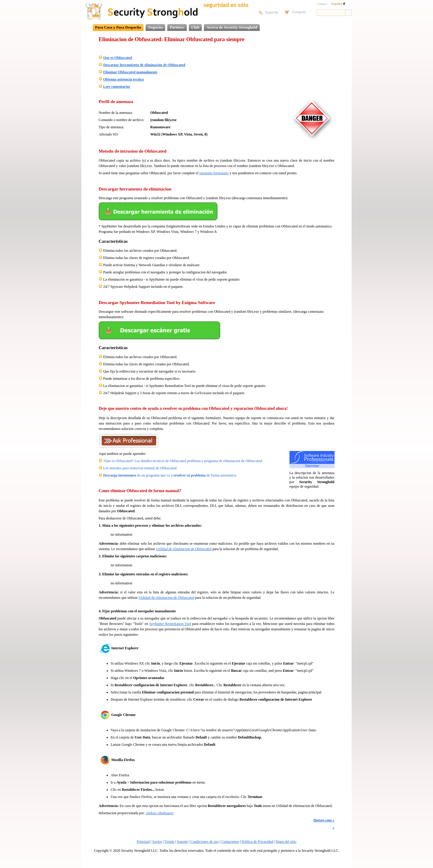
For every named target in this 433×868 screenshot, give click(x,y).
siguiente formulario (214, 173)
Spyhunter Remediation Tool (170, 624)
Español (338, 4)
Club (195, 27)
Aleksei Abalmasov (160, 813)
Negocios (155, 27)
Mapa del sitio (286, 842)
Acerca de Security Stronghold (232, 27)
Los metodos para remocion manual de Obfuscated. (140, 468)
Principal (143, 842)
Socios (157, 842)
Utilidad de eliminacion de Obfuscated (184, 549)
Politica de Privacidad (257, 842)
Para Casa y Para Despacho (118, 27)
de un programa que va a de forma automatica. (170, 475)
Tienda (169, 842)
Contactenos (230, 842)
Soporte (182, 842)
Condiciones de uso (204, 842)
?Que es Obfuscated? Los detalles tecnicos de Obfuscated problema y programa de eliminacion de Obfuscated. (183, 461)
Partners (177, 27)
